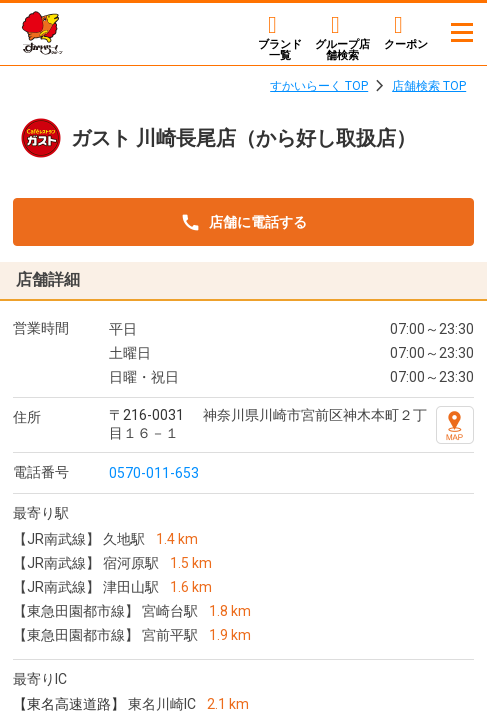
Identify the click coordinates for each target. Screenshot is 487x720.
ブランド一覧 (280, 49)
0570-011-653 (154, 473)
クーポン (406, 44)
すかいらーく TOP (319, 86)
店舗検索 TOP (429, 86)
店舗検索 (342, 49)
